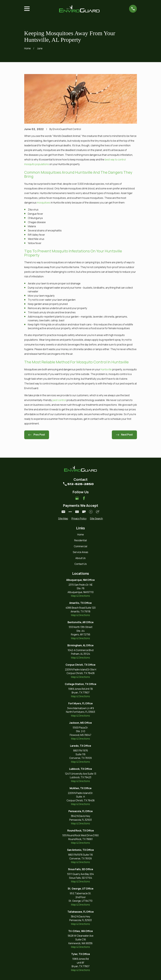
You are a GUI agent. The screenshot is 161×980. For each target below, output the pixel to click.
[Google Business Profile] (77, 498)
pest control (59, 400)
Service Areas (80, 552)
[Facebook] (84, 498)
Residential (80, 540)
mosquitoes (44, 203)
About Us (80, 558)
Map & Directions (80, 596)
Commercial (80, 546)
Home (81, 535)
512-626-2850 (80, 484)
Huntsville (106, 369)
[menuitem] (63, 519)
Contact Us (81, 564)
